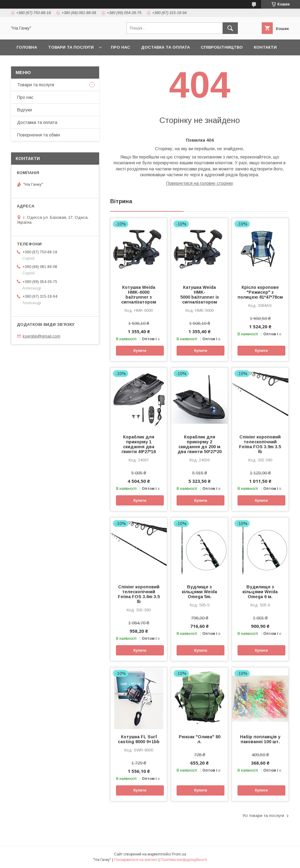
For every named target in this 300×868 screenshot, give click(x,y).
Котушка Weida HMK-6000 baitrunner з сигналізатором (139, 295)
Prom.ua (179, 854)
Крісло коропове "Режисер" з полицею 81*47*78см (260, 292)
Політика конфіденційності (184, 860)
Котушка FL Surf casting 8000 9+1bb (139, 739)
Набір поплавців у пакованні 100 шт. (260, 739)
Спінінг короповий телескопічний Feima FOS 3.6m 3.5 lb (139, 594)
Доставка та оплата (165, 47)
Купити (140, 351)
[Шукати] (230, 28)
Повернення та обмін (39, 135)
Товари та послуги (71, 47)
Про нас (120, 47)
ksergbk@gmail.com (41, 336)
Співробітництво (222, 47)
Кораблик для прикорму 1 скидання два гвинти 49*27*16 (139, 444)
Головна (27, 47)
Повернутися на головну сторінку (200, 183)
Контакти (265, 47)
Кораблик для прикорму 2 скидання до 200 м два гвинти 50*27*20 (200, 444)
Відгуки (24, 110)
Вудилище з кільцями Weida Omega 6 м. (260, 592)
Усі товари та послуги (263, 816)
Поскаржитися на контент (136, 860)
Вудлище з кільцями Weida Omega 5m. (199, 592)
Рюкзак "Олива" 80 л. (200, 739)
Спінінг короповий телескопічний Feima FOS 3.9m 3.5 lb (260, 444)
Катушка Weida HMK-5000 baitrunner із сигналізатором (200, 295)
